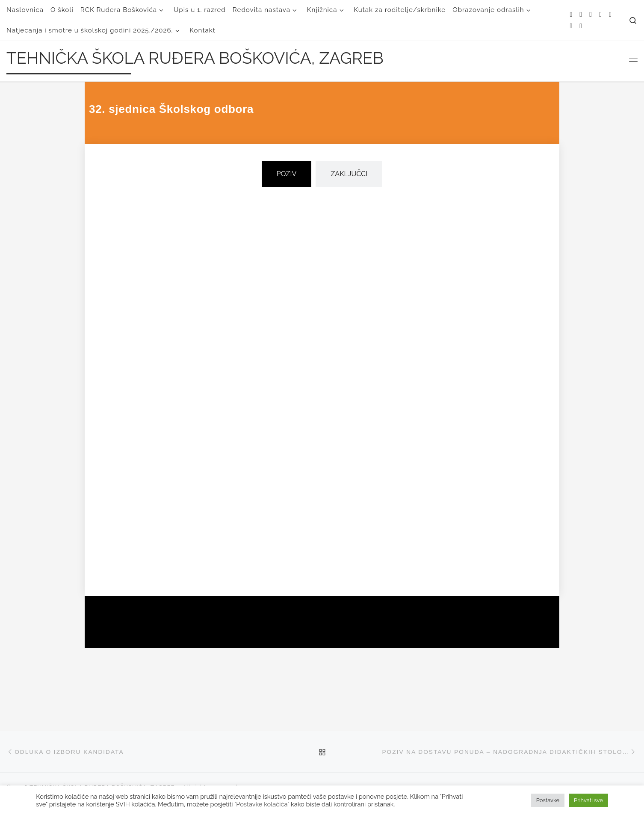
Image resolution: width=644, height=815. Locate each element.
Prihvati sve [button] (588, 800)
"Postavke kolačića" (262, 804)
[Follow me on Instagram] (610, 15)
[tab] (287, 174)
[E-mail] (581, 15)
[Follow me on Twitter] (591, 15)
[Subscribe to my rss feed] (571, 15)
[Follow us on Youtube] (571, 26)
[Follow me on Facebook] (600, 15)
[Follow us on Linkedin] (581, 26)
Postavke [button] (548, 800)
